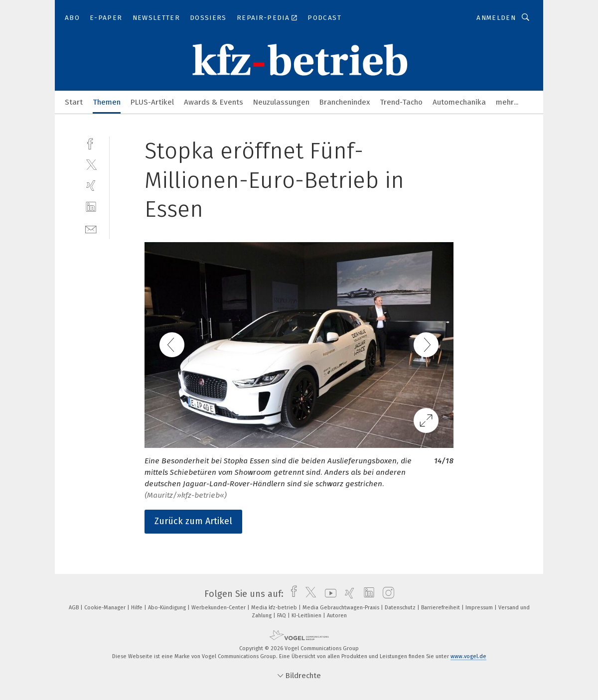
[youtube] (328, 594)
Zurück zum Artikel (193, 521)
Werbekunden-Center (219, 608)
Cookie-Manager (106, 608)
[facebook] (91, 143)
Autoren (337, 616)
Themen (107, 102)
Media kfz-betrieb (275, 608)
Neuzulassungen (281, 102)
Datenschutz (401, 608)
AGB (75, 608)
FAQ (282, 616)
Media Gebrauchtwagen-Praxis (342, 608)
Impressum (480, 608)
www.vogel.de (468, 656)
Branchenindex (345, 102)
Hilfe (138, 608)
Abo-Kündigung (168, 608)
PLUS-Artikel (152, 102)
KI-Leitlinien (307, 616)
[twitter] (91, 164)
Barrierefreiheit (441, 608)
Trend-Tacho (401, 102)
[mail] (91, 228)
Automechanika (459, 102)
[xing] (91, 186)
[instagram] (386, 594)
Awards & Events (214, 102)
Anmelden (496, 18)
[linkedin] (91, 207)
